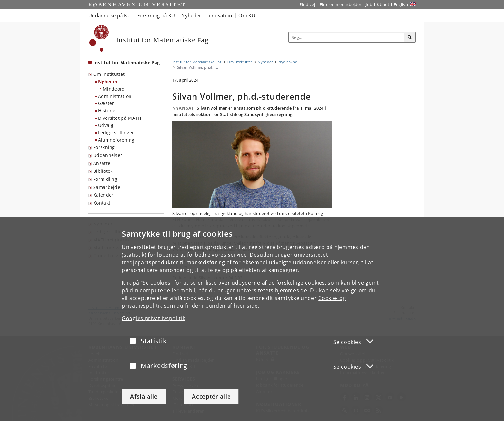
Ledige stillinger (116, 132)
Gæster (106, 103)
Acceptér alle (211, 396)
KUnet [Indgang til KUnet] (383, 4)
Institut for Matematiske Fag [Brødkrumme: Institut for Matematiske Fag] (197, 62)
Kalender (103, 195)
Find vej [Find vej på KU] (307, 4)
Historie (107, 111)
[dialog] (252, 319)
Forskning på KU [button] (156, 15)
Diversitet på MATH (120, 118)
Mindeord (114, 89)
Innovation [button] (220, 15)
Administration (115, 96)
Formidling (105, 179)
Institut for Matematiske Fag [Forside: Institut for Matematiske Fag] (126, 62)
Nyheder (108, 81)
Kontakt (102, 203)
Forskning (104, 147)
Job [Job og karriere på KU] (369, 4)
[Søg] (410, 38)
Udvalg (106, 125)
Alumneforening (116, 140)
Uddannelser (108, 155)
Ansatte (102, 163)
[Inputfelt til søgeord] (346, 37)
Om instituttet (109, 74)
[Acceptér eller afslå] (134, 341)
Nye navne (288, 62)
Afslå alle (144, 396)
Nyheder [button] (191, 15)
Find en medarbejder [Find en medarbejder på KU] (341, 4)
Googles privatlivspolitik (154, 318)
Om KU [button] (247, 15)
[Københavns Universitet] (99, 38)
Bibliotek (103, 171)
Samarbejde (107, 187)
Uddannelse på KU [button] (110, 15)
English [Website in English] (401, 4)
